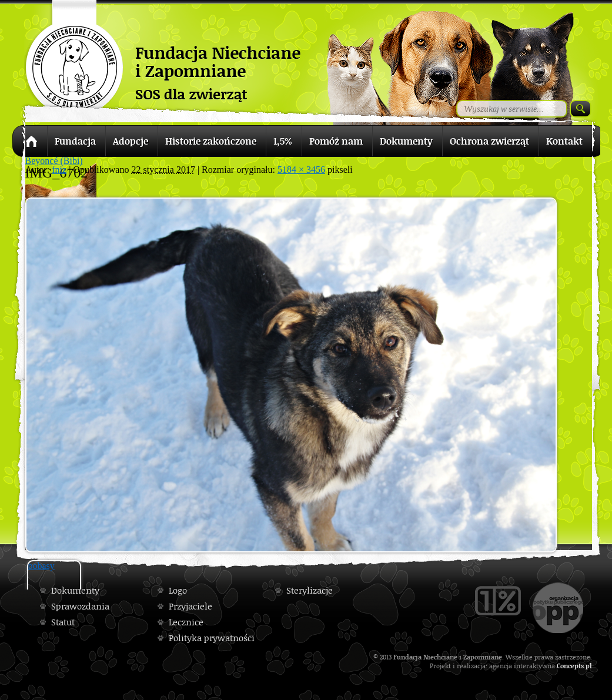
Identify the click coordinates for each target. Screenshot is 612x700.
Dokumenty (75, 590)
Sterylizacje (310, 590)
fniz (59, 170)
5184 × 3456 (301, 170)
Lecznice (186, 622)
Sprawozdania (80, 606)
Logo (178, 590)
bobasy (41, 566)
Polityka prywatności (212, 638)
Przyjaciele (190, 606)
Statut (63, 622)
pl (589, 666)
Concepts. (571, 666)
